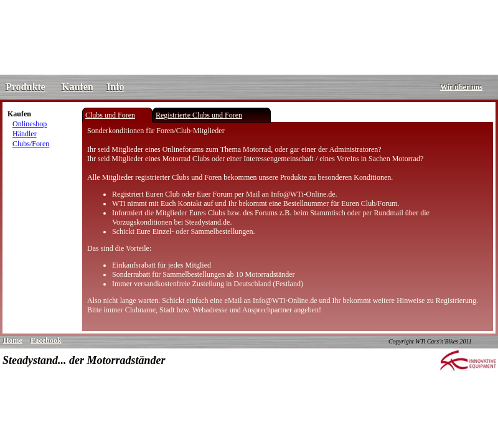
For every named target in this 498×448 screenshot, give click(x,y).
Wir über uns (461, 87)
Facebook (46, 340)
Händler (25, 134)
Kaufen (78, 87)
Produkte (26, 87)
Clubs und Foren (110, 115)
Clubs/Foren (31, 144)
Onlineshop (30, 124)
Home (13, 340)
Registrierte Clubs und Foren (199, 115)
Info (115, 87)
